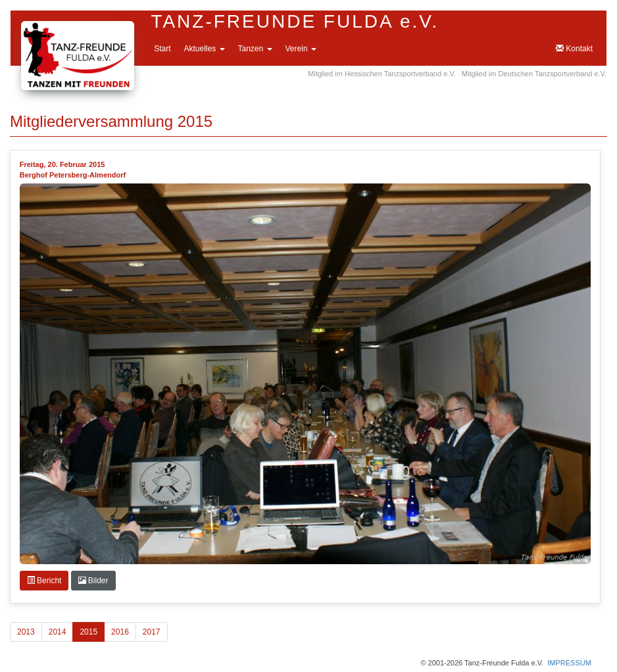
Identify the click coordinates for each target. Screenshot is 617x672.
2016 (120, 632)
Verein (301, 49)
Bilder (93, 581)
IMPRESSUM (569, 663)
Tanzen (255, 49)
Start (162, 49)
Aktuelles (204, 49)
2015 (88, 632)
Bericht (44, 581)
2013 (26, 632)
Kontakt (574, 49)
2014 (58, 632)
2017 (152, 632)
